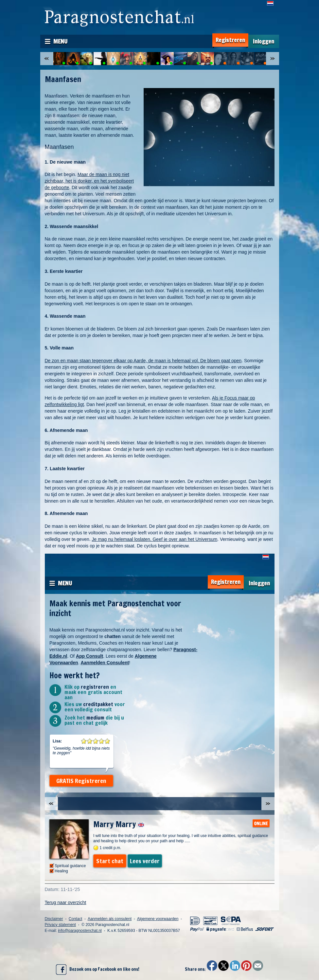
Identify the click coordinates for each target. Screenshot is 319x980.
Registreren (230, 40)
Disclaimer (54, 919)
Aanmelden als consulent (110, 919)
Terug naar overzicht (66, 902)
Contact (75, 919)
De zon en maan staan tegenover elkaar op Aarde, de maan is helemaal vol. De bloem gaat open (143, 361)
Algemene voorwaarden (158, 919)
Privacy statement (60, 925)
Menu (60, 41)
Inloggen (264, 41)
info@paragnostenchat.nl (80, 931)
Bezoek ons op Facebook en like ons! (98, 970)
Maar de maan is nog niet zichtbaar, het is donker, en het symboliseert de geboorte (89, 181)
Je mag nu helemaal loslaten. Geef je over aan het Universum (154, 539)
